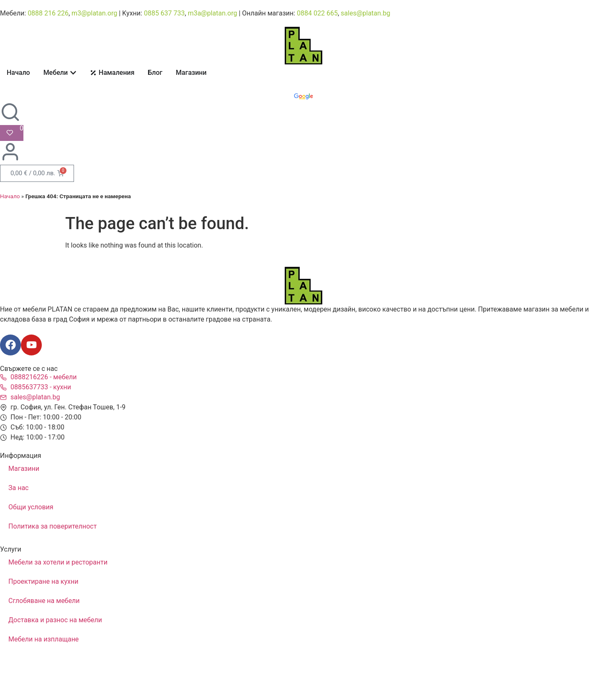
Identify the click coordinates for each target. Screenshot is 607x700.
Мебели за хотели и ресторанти (58, 562)
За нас (18, 488)
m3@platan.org (94, 13)
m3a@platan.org (212, 13)
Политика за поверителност (52, 526)
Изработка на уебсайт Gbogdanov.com (43, 682)
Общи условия (31, 507)
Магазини (24, 469)
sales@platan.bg (366, 13)
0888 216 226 (48, 13)
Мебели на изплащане (43, 639)
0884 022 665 (317, 13)
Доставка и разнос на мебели (55, 620)
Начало (10, 196)
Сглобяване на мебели (44, 601)
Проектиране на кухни (43, 581)
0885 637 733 (164, 13)
